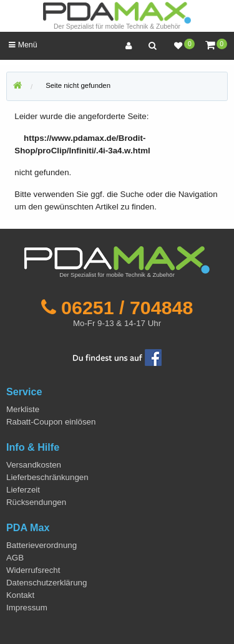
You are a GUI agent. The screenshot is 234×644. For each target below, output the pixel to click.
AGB (15, 558)
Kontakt (20, 595)
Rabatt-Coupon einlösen (51, 422)
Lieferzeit (23, 490)
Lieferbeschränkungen (47, 477)
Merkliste (23, 409)
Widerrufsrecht (33, 570)
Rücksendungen (36, 502)
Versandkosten (34, 465)
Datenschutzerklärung (46, 583)
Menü (23, 45)
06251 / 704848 (127, 307)
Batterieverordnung (41, 545)
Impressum (27, 608)
